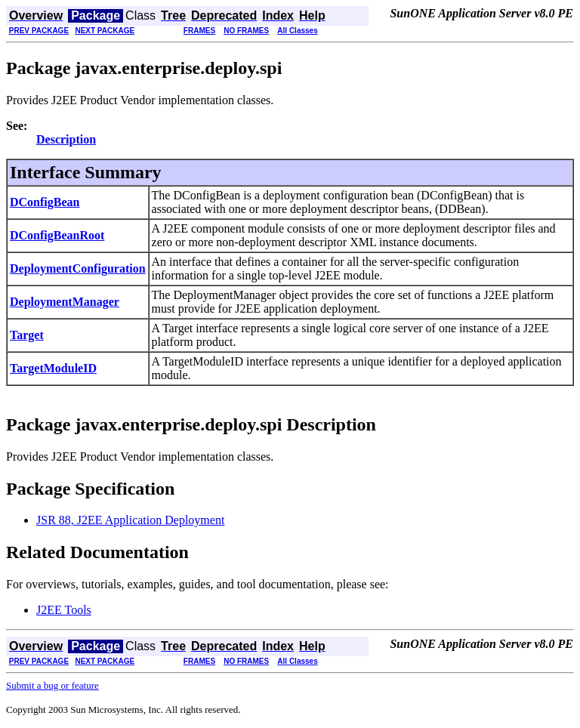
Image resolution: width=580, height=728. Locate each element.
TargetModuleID (53, 368)
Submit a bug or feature (52, 685)
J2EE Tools (64, 610)
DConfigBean (45, 202)
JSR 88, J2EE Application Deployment (130, 520)
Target (27, 335)
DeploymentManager (65, 302)
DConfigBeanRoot (57, 235)
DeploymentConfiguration (78, 268)
